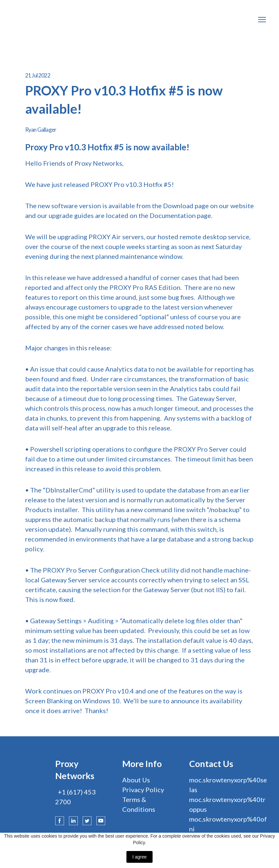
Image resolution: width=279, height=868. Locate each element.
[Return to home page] (39, 19)
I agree (139, 857)
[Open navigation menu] (262, 20)
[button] (60, 821)
